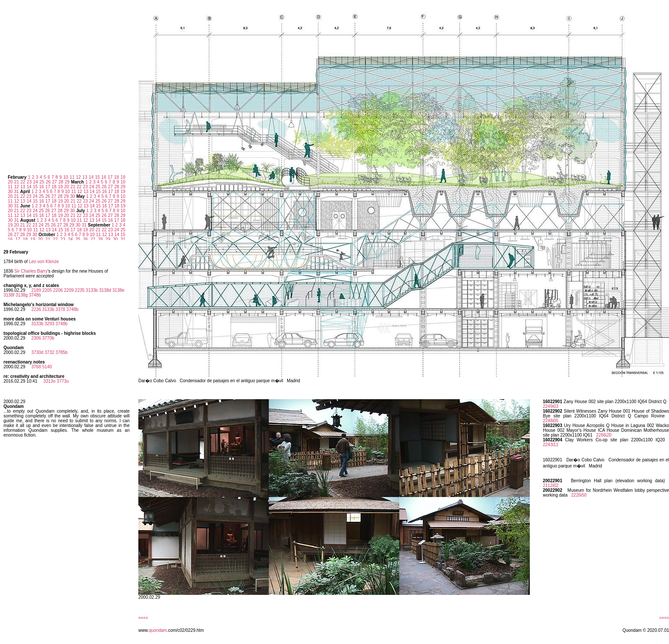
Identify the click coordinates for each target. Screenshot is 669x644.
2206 (58, 290)
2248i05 (551, 421)
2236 (36, 309)
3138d (105, 290)
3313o (50, 381)
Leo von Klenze (44, 262)
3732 (50, 352)
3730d (37, 352)
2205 (47, 290)
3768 (36, 367)
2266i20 (604, 435)
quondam (158, 630)
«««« (143, 618)
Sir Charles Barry (31, 271)
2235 (80, 290)
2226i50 (579, 495)
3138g (22, 295)
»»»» (664, 618)
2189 (36, 290)
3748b (35, 295)
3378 (60, 309)
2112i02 (551, 486)
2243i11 (551, 445)
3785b (62, 352)
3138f (9, 295)
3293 (50, 324)
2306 (36, 338)
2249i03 (551, 406)
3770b (48, 338)
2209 (69, 290)
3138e (118, 290)
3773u (63, 381)
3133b (92, 290)
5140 (47, 367)
